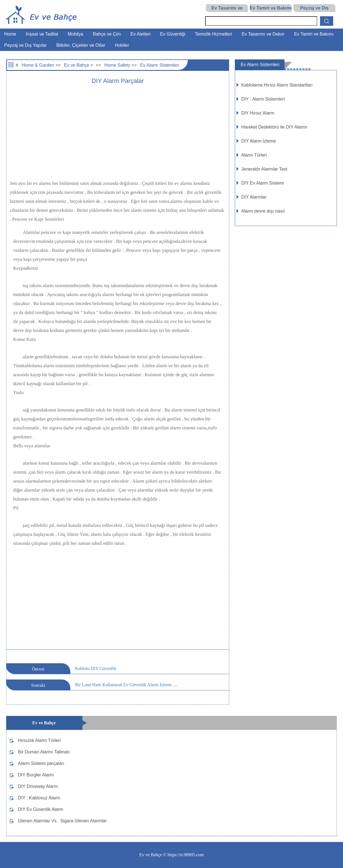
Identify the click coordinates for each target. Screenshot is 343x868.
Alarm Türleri (254, 155)
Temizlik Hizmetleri (213, 34)
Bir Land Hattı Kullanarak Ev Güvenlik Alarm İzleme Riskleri (131, 685)
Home (10, 34)
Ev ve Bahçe (77, 65)
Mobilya (76, 34)
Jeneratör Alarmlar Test (264, 169)
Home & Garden (38, 65)
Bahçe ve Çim (107, 34)
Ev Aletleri (141, 34)
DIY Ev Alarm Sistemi (263, 183)
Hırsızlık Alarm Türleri (39, 740)
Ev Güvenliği (173, 34)
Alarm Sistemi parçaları (41, 763)
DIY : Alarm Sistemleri (263, 99)
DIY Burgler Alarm (36, 775)
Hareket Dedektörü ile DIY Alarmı (274, 127)
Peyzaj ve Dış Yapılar (25, 45)
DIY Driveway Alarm (38, 786)
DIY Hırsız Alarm (258, 113)
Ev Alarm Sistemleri (160, 65)
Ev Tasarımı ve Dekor (263, 34)
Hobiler (122, 45)
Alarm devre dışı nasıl (263, 211)
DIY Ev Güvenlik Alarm (41, 809)
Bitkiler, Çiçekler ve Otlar (81, 45)
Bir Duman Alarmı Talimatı (44, 752)
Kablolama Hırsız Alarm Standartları (277, 85)
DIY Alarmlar (254, 197)
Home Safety (117, 65)
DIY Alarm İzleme (259, 141)
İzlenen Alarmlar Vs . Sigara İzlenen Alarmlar (62, 821)
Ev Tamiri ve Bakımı (271, 8)
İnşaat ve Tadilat (42, 34)
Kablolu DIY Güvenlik (96, 668)
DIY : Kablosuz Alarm (39, 798)
